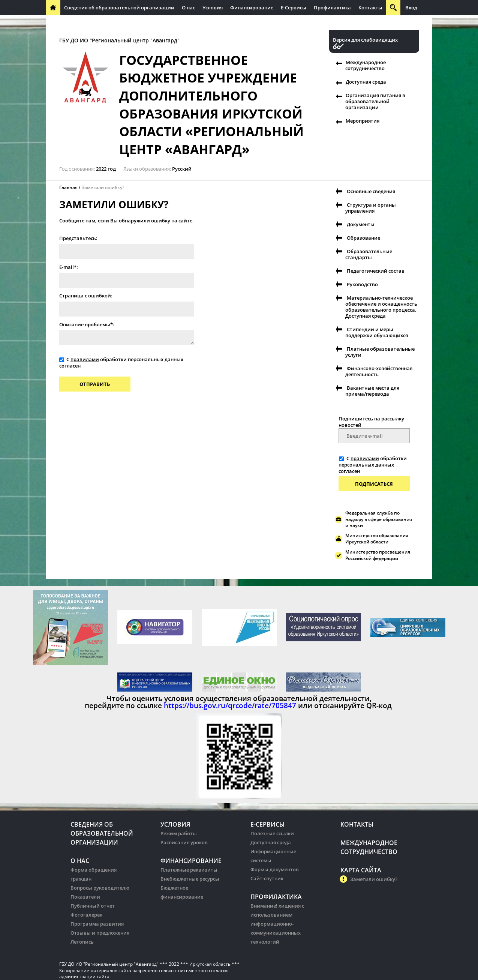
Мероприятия (363, 121)
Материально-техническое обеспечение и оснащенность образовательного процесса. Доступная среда (381, 307)
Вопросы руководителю (100, 888)
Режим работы (179, 833)
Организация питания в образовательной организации (375, 101)
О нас (188, 8)
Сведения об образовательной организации (119, 8)
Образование (363, 238)
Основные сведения (371, 191)
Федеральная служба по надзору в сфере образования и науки (379, 519)
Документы (361, 224)
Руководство (362, 284)
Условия (213, 8)
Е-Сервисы (294, 8)
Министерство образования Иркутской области (377, 539)
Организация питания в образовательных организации (208, 23)
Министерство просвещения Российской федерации (378, 555)
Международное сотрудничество (90, 23)
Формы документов (275, 869)
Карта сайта (361, 870)
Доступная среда (366, 82)
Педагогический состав (376, 271)
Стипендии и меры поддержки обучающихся (377, 332)
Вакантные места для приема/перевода (372, 391)
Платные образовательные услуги (380, 352)
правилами (85, 359)
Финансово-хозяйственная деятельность (379, 371)
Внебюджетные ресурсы (190, 879)
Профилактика (332, 8)
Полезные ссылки (272, 833)
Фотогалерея (86, 915)
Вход (411, 8)
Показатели (85, 897)
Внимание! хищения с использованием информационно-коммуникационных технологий (277, 924)
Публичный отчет (93, 906)
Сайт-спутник (267, 878)
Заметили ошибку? (103, 187)
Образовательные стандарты (369, 254)
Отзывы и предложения (100, 933)
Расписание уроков (184, 842)
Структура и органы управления (371, 208)
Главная (68, 187)
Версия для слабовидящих (365, 40)
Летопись (82, 942)
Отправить (95, 384)
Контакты (370, 8)
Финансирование (252, 8)
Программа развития (97, 924)
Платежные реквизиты (189, 870)
